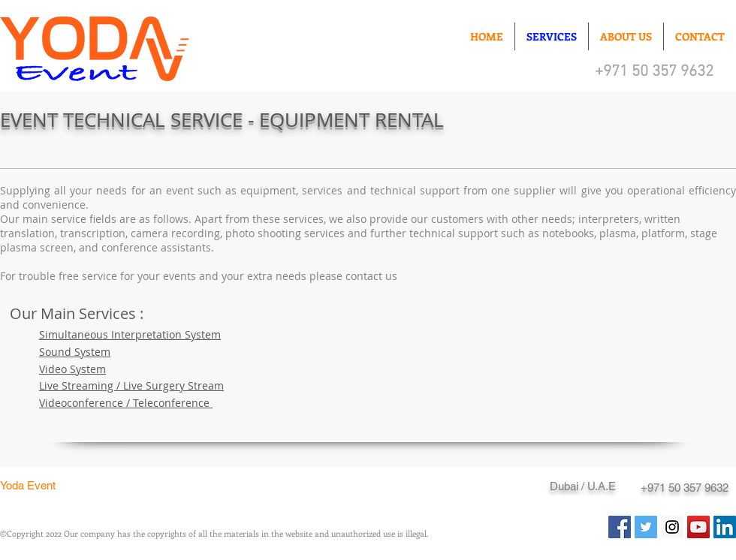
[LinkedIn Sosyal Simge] (725, 527)
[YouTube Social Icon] (698, 527)
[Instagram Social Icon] (672, 527)
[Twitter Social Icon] (646, 527)
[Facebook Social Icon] (620, 527)
